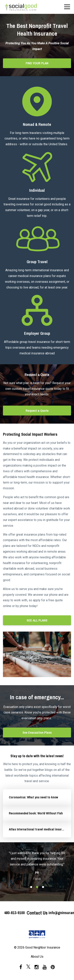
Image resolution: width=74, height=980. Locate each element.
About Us (37, 957)
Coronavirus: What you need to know (33, 797)
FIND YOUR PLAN (37, 63)
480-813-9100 (14, 913)
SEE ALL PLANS (37, 620)
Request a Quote (37, 411)
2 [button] (37, 887)
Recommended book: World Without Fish (36, 813)
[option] (37, 866)
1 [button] (31, 887)
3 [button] (43, 887)
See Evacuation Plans (37, 732)
